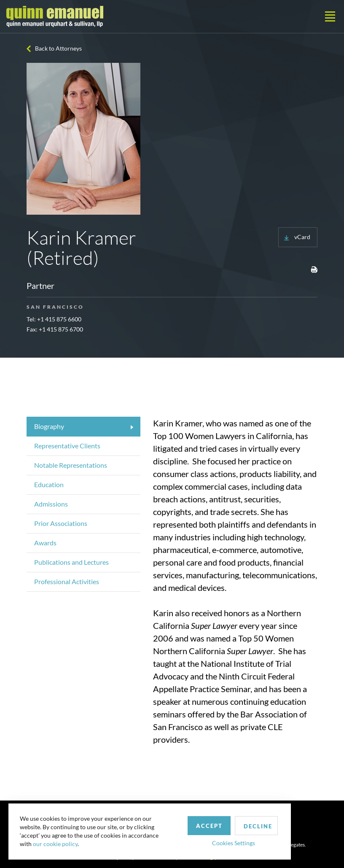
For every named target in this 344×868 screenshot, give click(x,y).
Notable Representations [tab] (71, 465)
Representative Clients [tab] (67, 446)
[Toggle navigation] (330, 16)
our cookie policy (56, 842)
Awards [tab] (45, 543)
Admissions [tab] (51, 504)
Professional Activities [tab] (67, 581)
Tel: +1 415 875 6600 (54, 319)
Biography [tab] (49, 426)
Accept (195, 823)
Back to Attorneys (58, 48)
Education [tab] (49, 484)
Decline (246, 823)
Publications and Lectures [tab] (71, 562)
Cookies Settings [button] (220, 840)
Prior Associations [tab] (61, 523)
